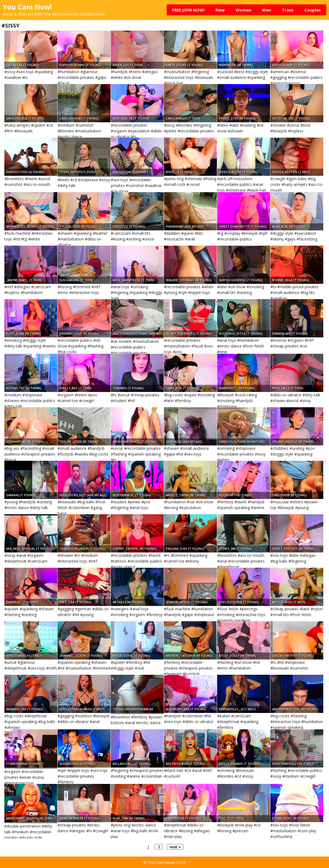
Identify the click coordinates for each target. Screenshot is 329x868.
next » (175, 847)
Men (267, 10)
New (220, 10)
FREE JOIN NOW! (188, 10)
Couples (313, 10)
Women (243, 10)
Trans (288, 10)
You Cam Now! (27, 7)
